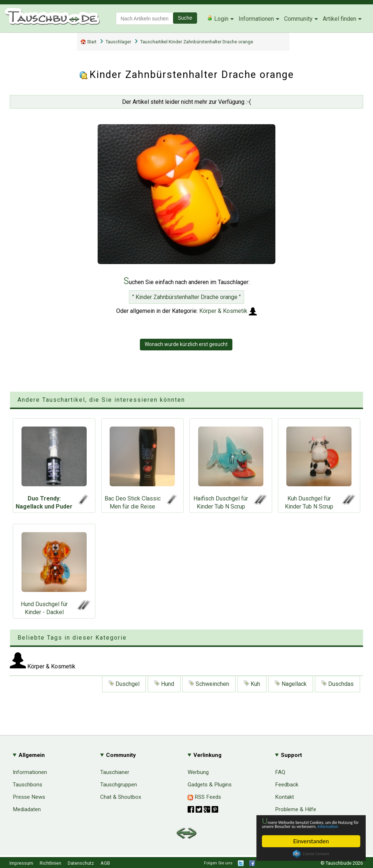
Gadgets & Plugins (210, 785)
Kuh (252, 684)
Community (298, 19)
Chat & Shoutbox (121, 797)
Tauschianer (115, 772)
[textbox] (145, 18)
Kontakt (284, 797)
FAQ (280, 772)
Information (307, 826)
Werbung (198, 772)
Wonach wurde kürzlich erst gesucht (186, 344)
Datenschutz (81, 863)
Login (218, 19)
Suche (185, 18)
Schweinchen (209, 684)
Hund (164, 684)
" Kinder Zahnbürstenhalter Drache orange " (186, 297)
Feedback (287, 785)
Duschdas (337, 684)
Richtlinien (50, 863)
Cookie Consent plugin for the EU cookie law (311, 854)
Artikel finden (339, 19)
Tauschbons (28, 785)
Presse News (29, 797)
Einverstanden (311, 841)
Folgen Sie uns (218, 863)
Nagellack (291, 684)
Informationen (256, 19)
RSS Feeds (204, 797)
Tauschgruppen (119, 785)
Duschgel (124, 684)
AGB (105, 863)
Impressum (21, 863)
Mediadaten (27, 809)
